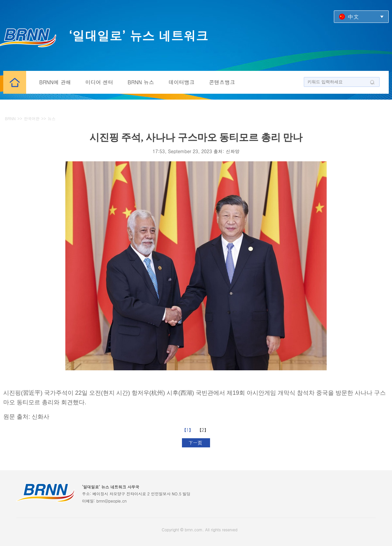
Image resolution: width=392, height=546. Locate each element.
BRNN (10, 118)
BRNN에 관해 (55, 82)
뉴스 (52, 118)
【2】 (204, 430)
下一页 (196, 442)
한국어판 (32, 118)
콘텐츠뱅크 (222, 82)
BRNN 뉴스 (141, 82)
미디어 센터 (99, 82)
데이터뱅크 (182, 82)
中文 (353, 16)
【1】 (188, 430)
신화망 (233, 151)
